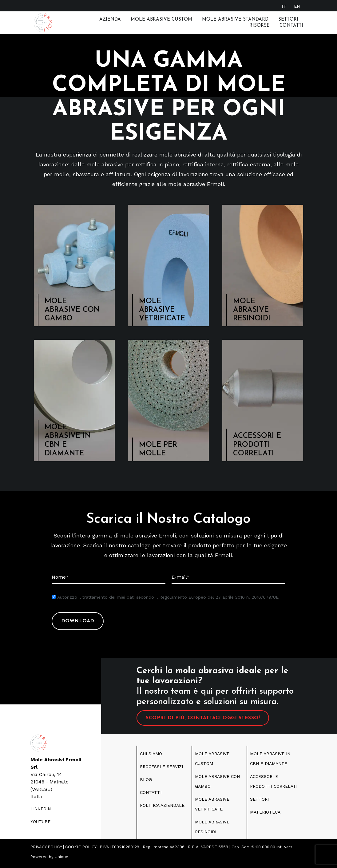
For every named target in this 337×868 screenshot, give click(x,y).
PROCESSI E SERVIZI (161, 770)
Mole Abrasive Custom (161, 20)
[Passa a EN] (297, 6)
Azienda (110, 20)
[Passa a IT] (284, 6)
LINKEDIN (41, 812)
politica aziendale (162, 808)
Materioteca (265, 815)
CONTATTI (151, 795)
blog (146, 783)
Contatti (291, 26)
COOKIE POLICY (81, 850)
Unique (61, 860)
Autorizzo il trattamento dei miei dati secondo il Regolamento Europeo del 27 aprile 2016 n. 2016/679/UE (168, 600)
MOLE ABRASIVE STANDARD (235, 20)
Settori (288, 20)
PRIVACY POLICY (46, 850)
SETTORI (259, 802)
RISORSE (260, 26)
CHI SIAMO (151, 757)
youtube (40, 825)
